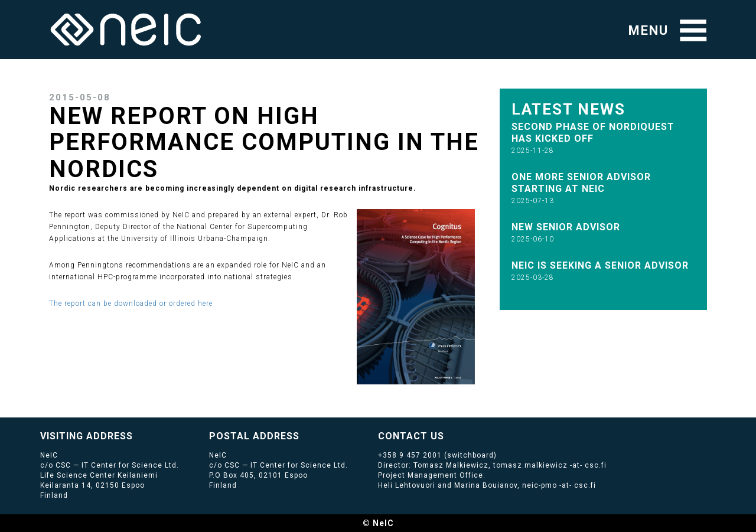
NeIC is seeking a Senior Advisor (600, 265)
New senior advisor (566, 227)
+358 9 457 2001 (410, 455)
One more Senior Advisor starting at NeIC (581, 183)
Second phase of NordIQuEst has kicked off (593, 133)
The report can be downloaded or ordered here (131, 303)
